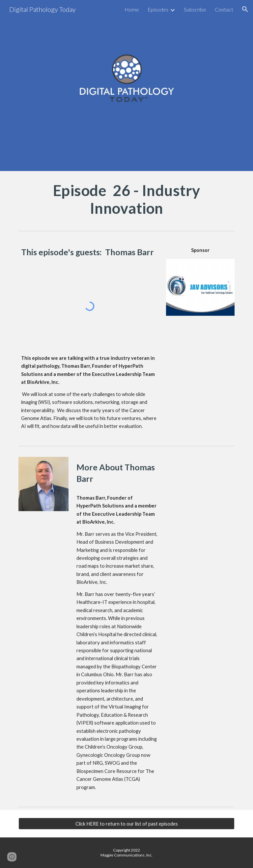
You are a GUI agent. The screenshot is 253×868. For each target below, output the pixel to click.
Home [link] (132, 9)
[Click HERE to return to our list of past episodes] (126, 824)
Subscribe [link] (195, 9)
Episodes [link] (158, 9)
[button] (245, 9)
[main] (126, 199)
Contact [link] (224, 9)
